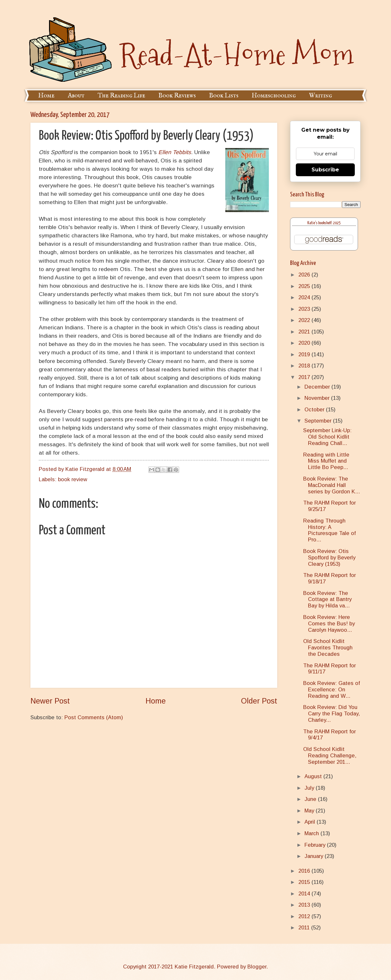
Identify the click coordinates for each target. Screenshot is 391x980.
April (311, 822)
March (312, 833)
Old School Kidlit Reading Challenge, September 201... (330, 756)
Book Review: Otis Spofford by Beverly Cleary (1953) (329, 558)
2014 (305, 894)
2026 (305, 275)
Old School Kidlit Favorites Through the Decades (328, 648)
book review (73, 479)
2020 (305, 343)
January (315, 856)
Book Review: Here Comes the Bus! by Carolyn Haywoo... (329, 624)
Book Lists (224, 96)
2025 (305, 286)
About (76, 96)
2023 (305, 309)
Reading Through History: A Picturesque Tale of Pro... (329, 530)
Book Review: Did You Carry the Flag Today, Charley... (332, 714)
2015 (305, 882)
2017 (305, 377)
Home (46, 96)
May (310, 811)
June (311, 799)
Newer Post (50, 701)
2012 (305, 916)
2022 (305, 320)
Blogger (257, 967)
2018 (305, 366)
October (315, 410)
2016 (305, 871)
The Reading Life (121, 96)
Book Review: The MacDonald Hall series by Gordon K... (332, 485)
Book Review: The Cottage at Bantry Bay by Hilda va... (327, 600)
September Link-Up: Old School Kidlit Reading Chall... (327, 437)
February (316, 845)
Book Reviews (177, 96)
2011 (305, 928)
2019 (305, 354)
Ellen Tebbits (175, 152)
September (319, 421)
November (318, 398)
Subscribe (325, 170)
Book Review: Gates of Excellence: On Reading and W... (332, 690)
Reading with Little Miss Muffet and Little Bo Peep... (326, 461)
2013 (305, 905)
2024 (305, 297)
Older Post (259, 701)
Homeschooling (274, 96)
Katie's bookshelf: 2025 (324, 223)
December (318, 387)
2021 (305, 332)
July (310, 788)
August (314, 776)
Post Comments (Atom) (94, 717)
